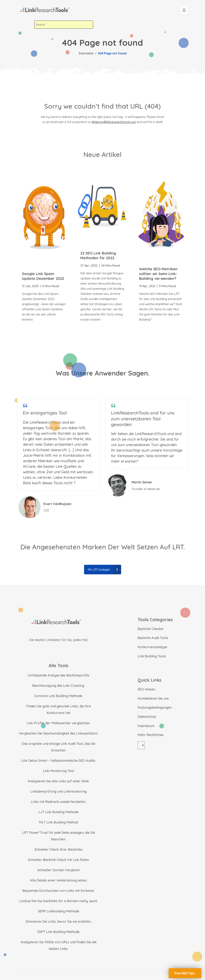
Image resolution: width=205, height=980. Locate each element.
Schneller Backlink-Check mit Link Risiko (58, 860)
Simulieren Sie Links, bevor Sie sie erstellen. (59, 921)
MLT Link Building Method (59, 822)
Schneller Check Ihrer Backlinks (58, 849)
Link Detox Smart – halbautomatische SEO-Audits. (58, 761)
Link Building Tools (152, 656)
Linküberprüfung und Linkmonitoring (59, 791)
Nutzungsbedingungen (155, 707)
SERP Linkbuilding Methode (59, 911)
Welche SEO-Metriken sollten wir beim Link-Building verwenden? (158, 274)
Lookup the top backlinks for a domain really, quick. (58, 901)
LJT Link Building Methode (59, 812)
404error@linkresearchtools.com (114, 122)
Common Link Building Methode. (58, 696)
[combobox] (64, 25)
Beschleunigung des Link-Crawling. (58, 686)
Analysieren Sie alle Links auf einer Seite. (59, 781)
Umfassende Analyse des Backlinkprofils (58, 675)
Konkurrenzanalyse (152, 647)
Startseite (86, 53)
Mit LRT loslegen (104, 570)
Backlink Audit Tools (153, 638)
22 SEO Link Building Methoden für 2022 (98, 255)
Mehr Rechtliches (151, 735)
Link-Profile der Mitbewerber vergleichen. (58, 723)
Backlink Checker (151, 629)
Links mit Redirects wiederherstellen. (58, 802)
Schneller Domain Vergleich (59, 870)
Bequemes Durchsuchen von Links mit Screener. (58, 891)
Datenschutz (147, 717)
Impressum (146, 726)
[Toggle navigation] (184, 10)
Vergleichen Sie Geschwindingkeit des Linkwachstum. (58, 733)
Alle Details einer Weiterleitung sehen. (59, 880)
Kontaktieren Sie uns (153, 698)
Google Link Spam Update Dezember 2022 (43, 276)
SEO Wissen (146, 689)
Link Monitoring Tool (59, 771)
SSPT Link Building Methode (58, 932)
